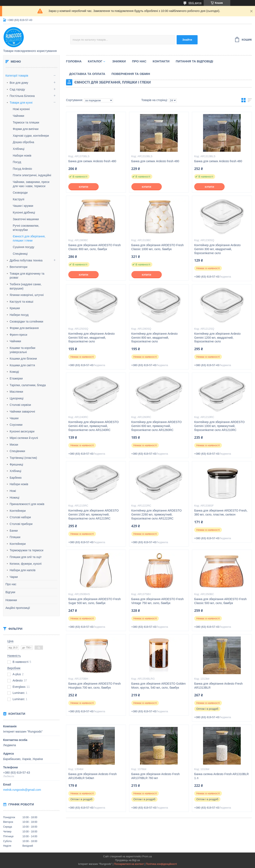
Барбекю (16, 478)
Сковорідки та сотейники (26, 321)
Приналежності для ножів (27, 504)
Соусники (16, 425)
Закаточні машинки (26, 219)
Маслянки (16, 392)
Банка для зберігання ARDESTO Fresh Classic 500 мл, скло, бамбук (220, 601)
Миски (14, 445)
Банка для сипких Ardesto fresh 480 (92, 161)
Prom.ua (147, 856)
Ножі (13, 491)
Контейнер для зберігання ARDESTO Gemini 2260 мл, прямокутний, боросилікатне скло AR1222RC (157, 514)
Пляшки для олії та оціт (26, 557)
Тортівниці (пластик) (23, 458)
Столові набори (20, 517)
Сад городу (17, 89)
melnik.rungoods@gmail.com (22, 790)
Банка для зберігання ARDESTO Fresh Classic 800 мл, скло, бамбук (94, 247)
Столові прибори (21, 524)
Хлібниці (19, 149)
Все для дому (19, 83)
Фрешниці (16, 464)
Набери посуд (19, 315)
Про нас (11, 584)
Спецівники (17, 451)
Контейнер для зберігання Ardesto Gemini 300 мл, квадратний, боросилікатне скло (217, 249)
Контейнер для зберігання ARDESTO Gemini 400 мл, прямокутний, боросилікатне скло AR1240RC (93, 426)
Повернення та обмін (131, 74)
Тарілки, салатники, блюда (28, 385)
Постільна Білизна (22, 96)
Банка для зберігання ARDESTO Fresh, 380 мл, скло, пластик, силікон (221, 512)
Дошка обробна (23, 142)
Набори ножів (22, 156)
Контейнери (18, 511)
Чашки (14, 418)
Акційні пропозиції (18, 608)
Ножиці (14, 498)
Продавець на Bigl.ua (127, 860)
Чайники (18, 116)
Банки (14, 531)
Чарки (14, 577)
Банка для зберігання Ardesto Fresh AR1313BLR (218, 686)
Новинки (11, 600)
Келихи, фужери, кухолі (26, 564)
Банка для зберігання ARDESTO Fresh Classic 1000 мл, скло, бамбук (158, 247)
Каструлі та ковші (21, 302)
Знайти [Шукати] (187, 40)
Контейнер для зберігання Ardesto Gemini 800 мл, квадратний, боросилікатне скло (155, 338)
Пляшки (15, 537)
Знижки (119, 61)
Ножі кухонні (21, 109)
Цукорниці (17, 398)
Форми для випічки (26, 129)
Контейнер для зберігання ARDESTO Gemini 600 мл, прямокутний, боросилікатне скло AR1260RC (157, 426)
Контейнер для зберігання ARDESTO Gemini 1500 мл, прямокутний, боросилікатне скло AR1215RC (93, 514)
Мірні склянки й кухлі (24, 438)
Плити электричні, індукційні (32, 175)
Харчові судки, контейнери (31, 136)
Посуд (17, 162)
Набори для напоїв (23, 570)
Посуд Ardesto (22, 169)
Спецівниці (20, 254)
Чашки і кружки (23, 206)
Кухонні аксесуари (22, 431)
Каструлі (19, 199)
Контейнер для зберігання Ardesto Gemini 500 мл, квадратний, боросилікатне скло (91, 338)
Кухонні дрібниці (24, 212)
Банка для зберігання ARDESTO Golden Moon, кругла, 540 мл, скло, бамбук (159, 686)
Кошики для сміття (22, 365)
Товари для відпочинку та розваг (27, 276)
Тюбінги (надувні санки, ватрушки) (26, 286)
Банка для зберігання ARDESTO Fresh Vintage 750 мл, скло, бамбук (158, 601)
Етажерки (16, 378)
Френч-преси (18, 335)
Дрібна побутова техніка (26, 260)
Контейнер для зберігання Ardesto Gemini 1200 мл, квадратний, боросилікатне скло (217, 338)
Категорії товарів (17, 76)
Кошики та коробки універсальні (22, 350)
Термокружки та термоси (27, 550)
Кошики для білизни (23, 359)
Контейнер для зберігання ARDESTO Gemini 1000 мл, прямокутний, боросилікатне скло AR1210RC (219, 426)
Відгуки (10, 592)
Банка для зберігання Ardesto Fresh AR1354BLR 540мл (93, 776)
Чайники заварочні (22, 411)
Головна (74, 61)
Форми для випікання (24, 328)
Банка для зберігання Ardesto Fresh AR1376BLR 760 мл (156, 776)
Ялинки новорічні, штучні (27, 295)
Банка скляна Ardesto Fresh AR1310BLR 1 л (221, 776)
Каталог (95, 61)
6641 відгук (195, 3)
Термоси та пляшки (26, 122)
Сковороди (20, 193)
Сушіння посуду (23, 247)
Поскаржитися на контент (129, 864)
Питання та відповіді (194, 61)
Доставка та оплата (87, 74)
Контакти (161, 61)
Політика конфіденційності (161, 864)
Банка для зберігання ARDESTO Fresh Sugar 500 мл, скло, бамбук (94, 601)
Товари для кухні (21, 103)
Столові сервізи (20, 405)
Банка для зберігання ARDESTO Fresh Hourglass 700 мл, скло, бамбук (94, 686)
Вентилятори (19, 267)
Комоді (14, 372)
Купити (83, 187)
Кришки (15, 308)
